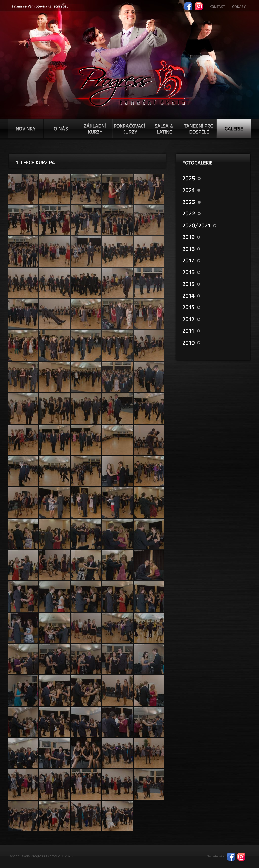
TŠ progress (132, 83)
